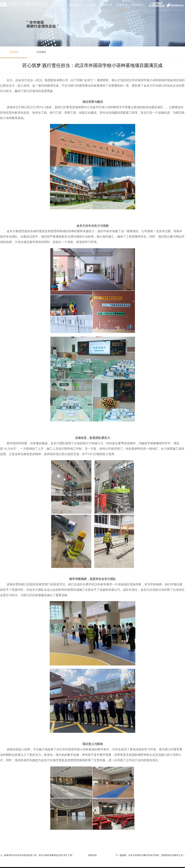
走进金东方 (75, 5)
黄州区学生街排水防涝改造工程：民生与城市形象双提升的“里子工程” (40, 855)
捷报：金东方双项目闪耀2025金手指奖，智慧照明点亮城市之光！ (153, 855)
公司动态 (14, 52)
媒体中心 (122, 5)
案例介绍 (107, 5)
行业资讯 (41, 52)
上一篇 (3, 855)
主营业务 (91, 5)
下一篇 (119, 855)
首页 (60, 5)
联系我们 (138, 5)
